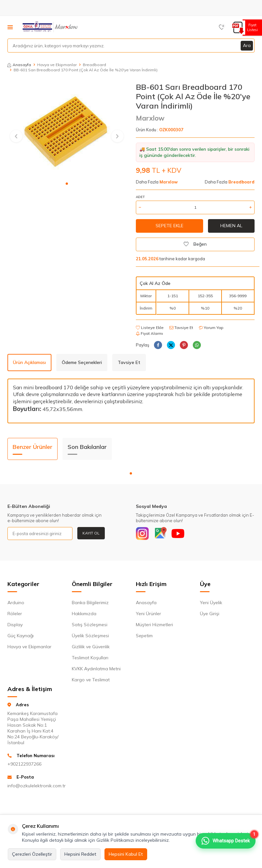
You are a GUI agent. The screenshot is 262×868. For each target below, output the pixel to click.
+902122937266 (24, 764)
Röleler (15, 614)
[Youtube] (178, 534)
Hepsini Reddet (80, 854)
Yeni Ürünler (148, 614)
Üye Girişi (210, 614)
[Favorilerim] (222, 27)
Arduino (16, 603)
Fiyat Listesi (251, 27)
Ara (247, 45)
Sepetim (144, 636)
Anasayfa (19, 65)
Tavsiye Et (181, 328)
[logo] (51, 27)
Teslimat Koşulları (90, 658)
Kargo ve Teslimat (91, 680)
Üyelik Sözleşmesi (90, 636)
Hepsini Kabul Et (126, 854)
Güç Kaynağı (21, 636)
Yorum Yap (211, 328)
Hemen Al (231, 226)
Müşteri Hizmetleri (154, 625)
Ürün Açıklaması (29, 362)
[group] (67, 130)
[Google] (160, 534)
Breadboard (94, 65)
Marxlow (150, 118)
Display (15, 625)
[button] (67, 184)
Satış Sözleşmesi (90, 625)
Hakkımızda (84, 614)
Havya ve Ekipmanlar (57, 65)
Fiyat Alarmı (149, 333)
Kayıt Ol (91, 533)
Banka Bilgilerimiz (90, 603)
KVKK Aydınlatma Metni (96, 669)
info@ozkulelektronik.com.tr (35, 786)
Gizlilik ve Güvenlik (91, 647)
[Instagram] (142, 534)
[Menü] (10, 27)
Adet (140, 197)
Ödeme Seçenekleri (82, 362)
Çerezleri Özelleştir (32, 854)
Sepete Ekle (169, 226)
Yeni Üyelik (211, 603)
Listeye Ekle (150, 328)
